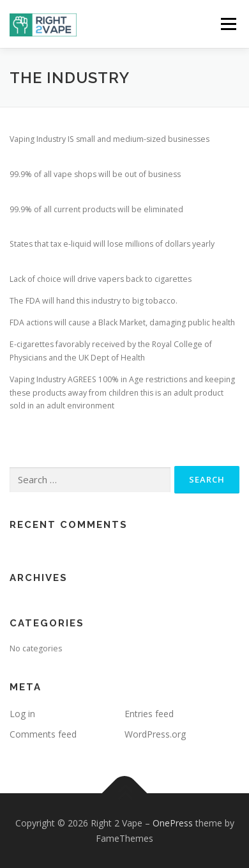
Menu (228, 24)
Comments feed (43, 734)
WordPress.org (155, 734)
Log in (22, 714)
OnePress (173, 823)
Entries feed (149, 714)
